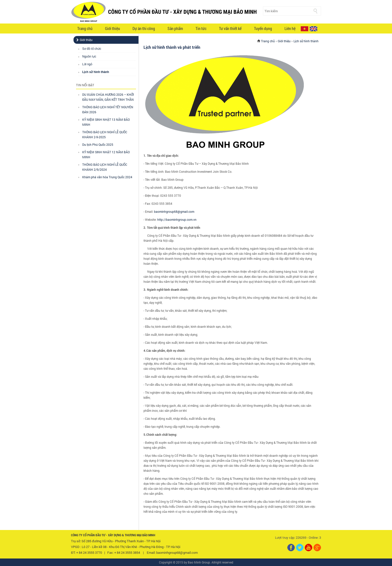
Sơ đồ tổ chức (92, 49)
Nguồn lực (89, 56)
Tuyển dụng (263, 28)
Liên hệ (290, 28)
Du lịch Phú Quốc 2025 (98, 144)
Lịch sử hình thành (96, 72)
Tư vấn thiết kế (230, 28)
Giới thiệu (112, 28)
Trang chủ (85, 28)
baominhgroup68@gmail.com (174, 211)
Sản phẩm (175, 28)
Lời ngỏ (87, 64)
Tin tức (201, 28)
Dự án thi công (144, 28)
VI (304, 29)
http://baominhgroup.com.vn (177, 219)
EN (313, 29)
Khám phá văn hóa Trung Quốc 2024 (107, 177)
